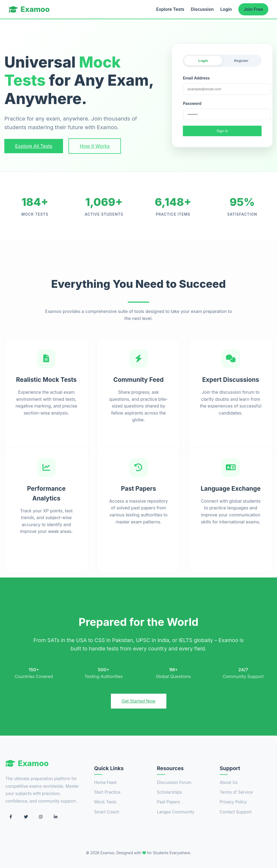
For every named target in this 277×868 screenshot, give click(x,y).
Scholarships (169, 792)
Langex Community (176, 812)
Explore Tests (170, 9)
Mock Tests (105, 802)
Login (226, 9)
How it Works (95, 146)
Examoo (29, 9)
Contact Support (236, 812)
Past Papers (169, 802)
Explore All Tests (34, 146)
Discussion (202, 9)
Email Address (196, 78)
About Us (229, 782)
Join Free (253, 9)
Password (192, 103)
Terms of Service (236, 792)
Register (241, 61)
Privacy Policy (233, 802)
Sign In (222, 131)
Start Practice (107, 792)
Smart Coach (107, 812)
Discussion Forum (174, 782)
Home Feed (105, 782)
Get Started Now (139, 701)
